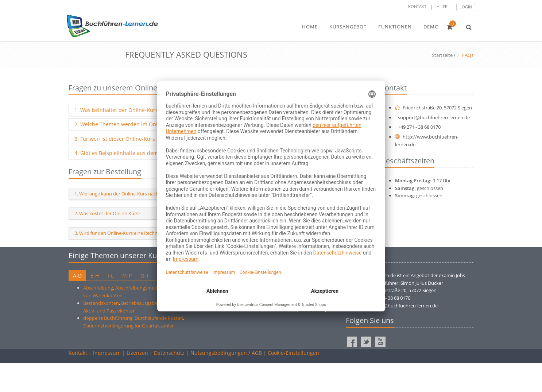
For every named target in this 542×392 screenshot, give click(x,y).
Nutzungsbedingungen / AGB (226, 353)
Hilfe (442, 6)
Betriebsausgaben (141, 303)
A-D (77, 275)
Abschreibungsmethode (141, 288)
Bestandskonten (101, 303)
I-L (111, 275)
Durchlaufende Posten (159, 318)
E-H (95, 275)
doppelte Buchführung (108, 318)
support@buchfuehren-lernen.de (434, 117)
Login (466, 7)
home (310, 27)
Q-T (145, 275)
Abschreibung (98, 288)
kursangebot (348, 27)
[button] (469, 27)
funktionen (395, 27)
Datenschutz (169, 353)
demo (431, 27)
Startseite (442, 55)
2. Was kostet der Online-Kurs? (107, 213)
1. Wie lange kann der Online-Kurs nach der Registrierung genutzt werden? (154, 194)
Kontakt (417, 6)
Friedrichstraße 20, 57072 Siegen (433, 108)
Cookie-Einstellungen (293, 353)
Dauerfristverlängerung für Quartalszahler (128, 326)
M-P (127, 275)
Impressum (107, 353)
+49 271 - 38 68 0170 (419, 127)
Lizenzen (137, 353)
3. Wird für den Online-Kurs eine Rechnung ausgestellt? (133, 233)
